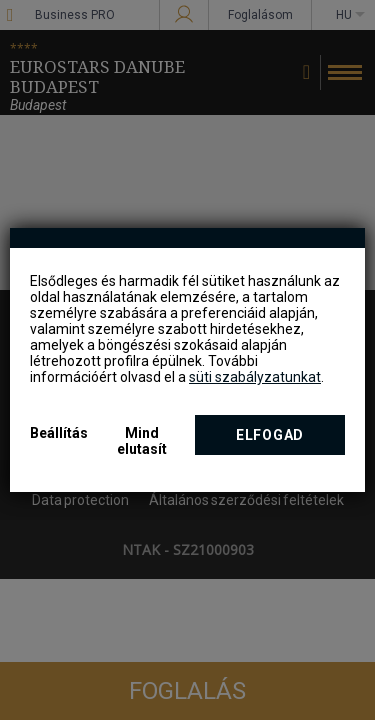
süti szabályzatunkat (255, 377)
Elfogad (270, 435)
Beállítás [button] (59, 433)
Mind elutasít (142, 441)
